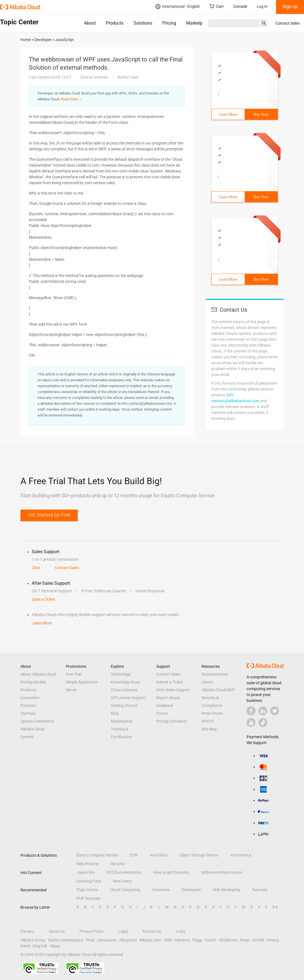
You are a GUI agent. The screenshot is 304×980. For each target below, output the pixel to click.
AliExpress (128, 940)
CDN (134, 855)
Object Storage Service (199, 855)
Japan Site (86, 872)
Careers (27, 931)
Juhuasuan (107, 940)
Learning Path (89, 881)
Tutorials (260, 890)
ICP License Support (128, 698)
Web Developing (226, 890)
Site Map (209, 729)
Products (115, 23)
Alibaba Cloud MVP (218, 690)
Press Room (212, 713)
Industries (161, 890)
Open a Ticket (43, 599)
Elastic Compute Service (97, 855)
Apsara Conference (37, 721)
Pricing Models (33, 682)
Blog (115, 713)
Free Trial (74, 674)
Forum (162, 713)
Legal (123, 931)
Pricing (169, 23)
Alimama (182, 940)
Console (240, 6)
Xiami (25, 946)
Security (118, 864)
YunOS (211, 940)
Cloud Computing (125, 890)
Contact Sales (287, 23)
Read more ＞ (72, 99)
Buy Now (261, 114)
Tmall (90, 940)
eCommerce (241, 855)
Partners (28, 706)
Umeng (273, 940)
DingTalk (40, 946)
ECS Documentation (124, 872)
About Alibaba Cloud (38, 674)
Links (181, 931)
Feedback (165, 706)
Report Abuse (168, 698)
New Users (122, 881)
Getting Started (124, 706)
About (90, 23)
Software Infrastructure (222, 872)
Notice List (152, 931)
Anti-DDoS (159, 855)
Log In (262, 6)
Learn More (228, 114)
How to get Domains (171, 872)
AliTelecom (228, 940)
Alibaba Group (33, 940)
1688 (168, 940)
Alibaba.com (150, 940)
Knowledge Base (125, 682)
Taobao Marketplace (65, 940)
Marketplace (198, 23)
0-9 (275, 907)
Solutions (143, 23)
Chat (36, 568)
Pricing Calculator (172, 721)
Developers (191, 890)
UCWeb (258, 940)
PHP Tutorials (88, 898)
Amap (245, 940)
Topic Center (87, 890)
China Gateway (124, 690)
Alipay (55, 946)
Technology (121, 674)
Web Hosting (87, 864)
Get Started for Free (49, 515)
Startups (28, 713)
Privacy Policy (92, 931)
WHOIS (208, 721)
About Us (57, 931)
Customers (30, 698)
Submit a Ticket (169, 682)
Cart (217, 6)
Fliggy (197, 940)
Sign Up (290, 7)
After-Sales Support (173, 690)
